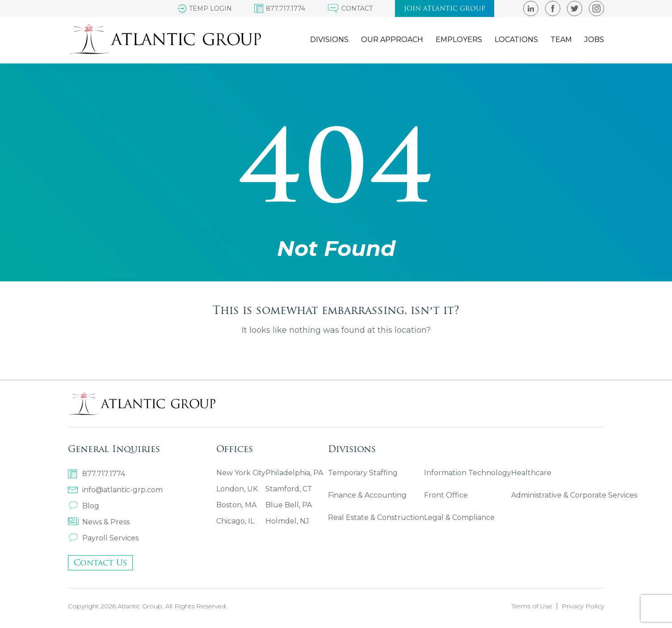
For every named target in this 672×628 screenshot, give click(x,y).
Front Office (446, 495)
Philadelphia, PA (294, 473)
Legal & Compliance (459, 517)
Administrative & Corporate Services (574, 495)
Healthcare (531, 473)
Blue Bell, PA (289, 505)
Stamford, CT (289, 489)
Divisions (329, 40)
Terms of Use (532, 606)
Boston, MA (236, 505)
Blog (84, 506)
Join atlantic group (445, 8)
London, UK (237, 489)
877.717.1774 (97, 474)
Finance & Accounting (367, 495)
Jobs (594, 40)
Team (561, 40)
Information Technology (468, 473)
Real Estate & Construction (376, 517)
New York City (241, 473)
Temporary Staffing (363, 473)
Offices (235, 449)
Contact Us (100, 563)
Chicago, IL (235, 521)
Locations (516, 40)
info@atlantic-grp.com (115, 490)
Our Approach (392, 40)
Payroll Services (103, 538)
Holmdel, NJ (287, 521)
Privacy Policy (583, 606)
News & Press (99, 522)
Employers (459, 40)
